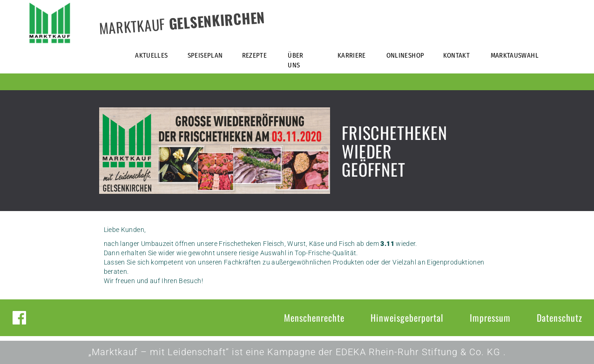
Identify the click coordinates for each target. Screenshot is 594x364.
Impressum (490, 318)
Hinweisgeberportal (407, 318)
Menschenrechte (314, 318)
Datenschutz (560, 318)
